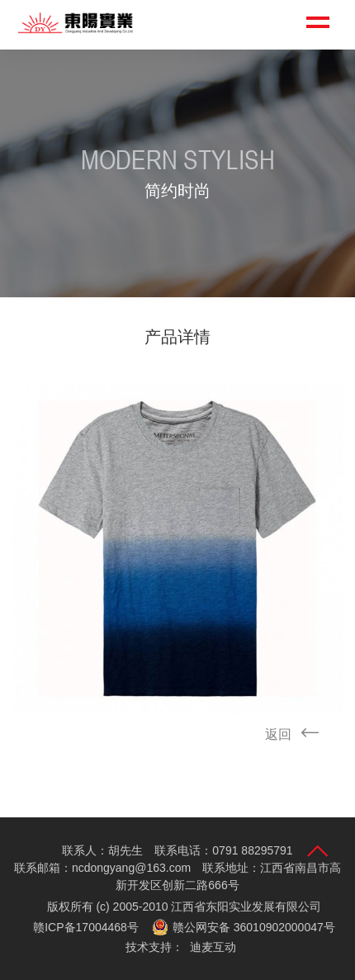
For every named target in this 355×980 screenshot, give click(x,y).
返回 (297, 734)
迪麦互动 (213, 947)
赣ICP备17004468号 (86, 927)
